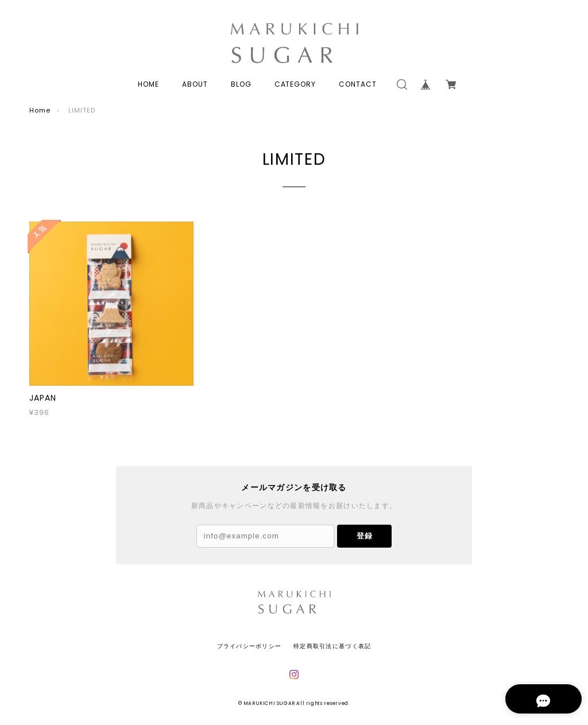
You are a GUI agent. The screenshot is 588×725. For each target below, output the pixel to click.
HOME (148, 84)
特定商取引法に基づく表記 (332, 646)
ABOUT (195, 84)
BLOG (241, 84)
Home (40, 110)
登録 (365, 536)
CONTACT (358, 84)
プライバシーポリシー (249, 646)
